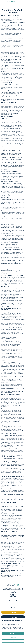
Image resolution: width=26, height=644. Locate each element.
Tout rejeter (13, 641)
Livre (13, 607)
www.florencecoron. (14, 124)
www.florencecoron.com (7, 48)
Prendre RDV (13, 617)
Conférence (13, 605)
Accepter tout (13, 633)
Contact (13, 612)
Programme (13, 601)
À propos (13, 603)
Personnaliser (13, 637)
